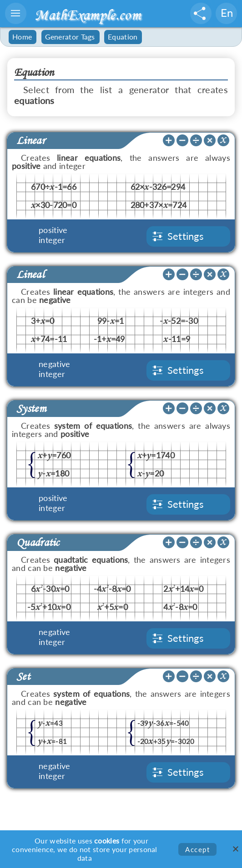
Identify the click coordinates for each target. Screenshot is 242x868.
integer (52, 240)
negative (54, 364)
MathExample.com (88, 15)
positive (53, 230)
